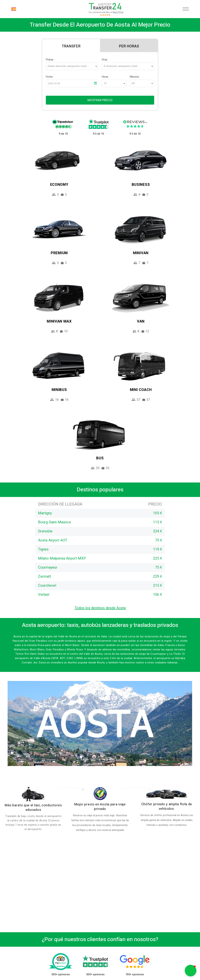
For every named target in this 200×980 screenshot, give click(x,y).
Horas (105, 77)
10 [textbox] (105, 83)
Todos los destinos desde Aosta (100, 608)
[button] (191, 971)
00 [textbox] (133, 83)
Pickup (50, 60)
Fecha (49, 77)
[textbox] (72, 66)
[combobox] (72, 66)
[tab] (71, 46)
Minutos (135, 77)
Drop (105, 60)
